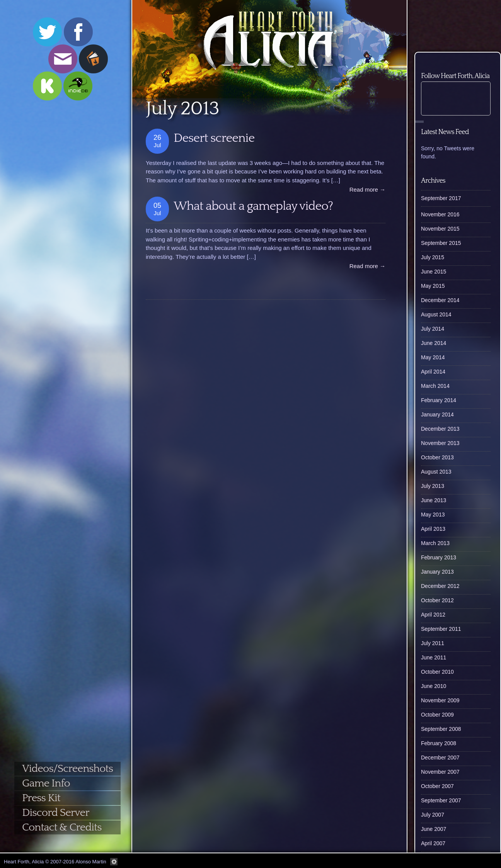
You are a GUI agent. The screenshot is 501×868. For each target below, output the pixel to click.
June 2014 (434, 343)
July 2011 (433, 643)
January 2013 (437, 572)
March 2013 (435, 543)
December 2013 (440, 429)
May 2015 (433, 286)
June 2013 (434, 500)
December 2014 (440, 300)
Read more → (367, 189)
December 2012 (440, 586)
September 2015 (441, 243)
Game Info (46, 783)
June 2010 (434, 686)
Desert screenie (214, 138)
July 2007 (433, 815)
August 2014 (436, 314)
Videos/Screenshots (67, 769)
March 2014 (435, 386)
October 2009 (437, 715)
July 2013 (433, 486)
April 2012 (433, 615)
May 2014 (433, 357)
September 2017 (441, 198)
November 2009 (440, 700)
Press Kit (41, 798)
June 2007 (434, 829)
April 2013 (433, 529)
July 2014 (433, 329)
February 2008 (439, 743)
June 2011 (434, 657)
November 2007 (440, 772)
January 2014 (437, 414)
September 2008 (441, 729)
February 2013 (439, 557)
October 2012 (437, 600)
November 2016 (440, 214)
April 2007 (433, 843)
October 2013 (437, 457)
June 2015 (434, 272)
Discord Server (56, 813)
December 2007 (440, 758)
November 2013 (440, 443)
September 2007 (441, 800)
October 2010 (437, 672)
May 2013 (433, 515)
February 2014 (439, 400)
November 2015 (440, 229)
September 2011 (441, 629)
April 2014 (433, 372)
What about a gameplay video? (253, 206)
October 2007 (437, 786)
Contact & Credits (62, 827)
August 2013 (436, 472)
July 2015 (433, 257)
